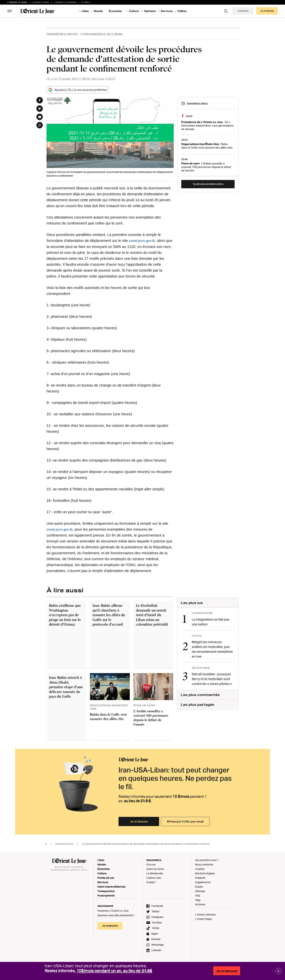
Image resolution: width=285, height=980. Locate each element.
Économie (115, 11)
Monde (98, 11)
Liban (85, 11)
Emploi (199, 886)
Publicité (200, 878)
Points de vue (106, 878)
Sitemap (200, 891)
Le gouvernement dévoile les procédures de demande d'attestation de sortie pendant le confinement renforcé (146, 844)
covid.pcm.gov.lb (142, 241)
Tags (198, 900)
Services (167, 11)
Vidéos (182, 11)
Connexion (243, 11)
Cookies (200, 869)
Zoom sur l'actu (155, 869)
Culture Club (154, 878)
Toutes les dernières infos (208, 184)
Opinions (150, 11)
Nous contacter (204, 864)
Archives (200, 904)
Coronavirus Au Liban (102, 34)
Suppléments (203, 882)
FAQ (198, 895)
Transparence (106, 891)
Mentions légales (205, 873)
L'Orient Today (41, 2)
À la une (151, 864)
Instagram (157, 917)
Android (156, 939)
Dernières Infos (62, 34)
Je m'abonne (227, 971)
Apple (154, 933)
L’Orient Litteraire (65, 2)
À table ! (86, 2)
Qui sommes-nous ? (207, 860)
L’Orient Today (204, 919)
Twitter (156, 911)
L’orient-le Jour (17, 2)
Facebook (157, 906)
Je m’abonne (267, 11)
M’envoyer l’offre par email (185, 821)
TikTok (156, 928)
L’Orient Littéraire (205, 914)
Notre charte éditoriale (111, 886)
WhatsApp (157, 944)
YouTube (157, 922)
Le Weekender (155, 873)
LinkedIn (156, 950)
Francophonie (106, 895)
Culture (134, 11)
